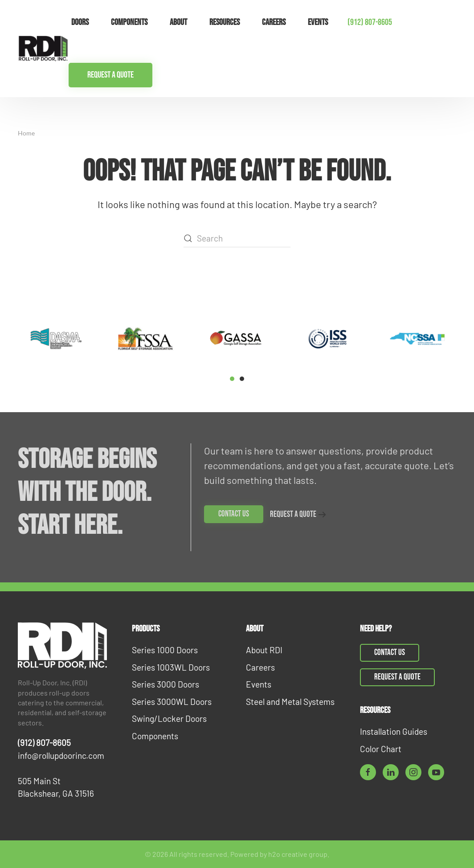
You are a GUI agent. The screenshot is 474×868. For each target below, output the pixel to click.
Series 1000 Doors (165, 650)
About (178, 22)
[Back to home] (43, 49)
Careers (274, 22)
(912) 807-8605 (370, 22)
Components (155, 736)
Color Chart (381, 749)
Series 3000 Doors (165, 684)
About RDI (264, 650)
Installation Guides (394, 731)
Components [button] (129, 22)
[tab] (232, 379)
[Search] (237, 238)
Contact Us (234, 514)
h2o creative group (298, 854)
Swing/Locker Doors (169, 719)
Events (318, 22)
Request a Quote (110, 75)
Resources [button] (225, 22)
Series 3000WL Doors (172, 702)
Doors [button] (80, 22)
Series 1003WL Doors (171, 667)
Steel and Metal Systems (290, 702)
